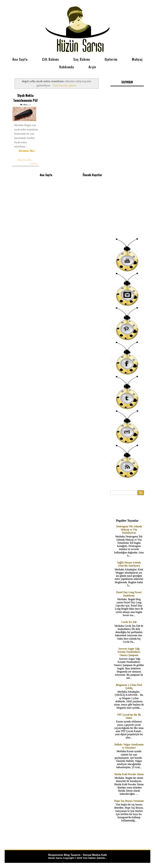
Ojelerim (111, 59)
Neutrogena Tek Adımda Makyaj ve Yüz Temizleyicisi (129, 529)
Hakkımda (67, 67)
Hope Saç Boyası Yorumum (129, 801)
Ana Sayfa (20, 59)
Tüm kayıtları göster (65, 85)
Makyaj (137, 59)
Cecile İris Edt (129, 622)
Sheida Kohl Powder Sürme (129, 774)
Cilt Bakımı (50, 59)
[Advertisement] (127, 176)
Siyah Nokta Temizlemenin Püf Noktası (25, 100)
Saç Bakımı (82, 59)
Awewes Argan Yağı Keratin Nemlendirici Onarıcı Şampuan (129, 652)
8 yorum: (34, 164)
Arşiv (92, 67)
